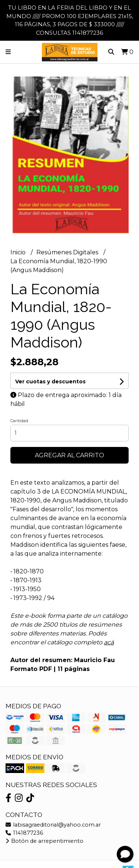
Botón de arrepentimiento (44, 841)
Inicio (19, 252)
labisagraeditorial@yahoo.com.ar (53, 825)
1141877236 (24, 833)
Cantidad (19, 421)
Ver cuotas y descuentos (50, 382)
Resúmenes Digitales (68, 252)
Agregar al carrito (69, 455)
